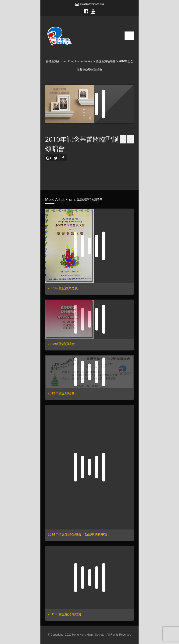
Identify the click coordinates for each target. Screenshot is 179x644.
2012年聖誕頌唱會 (61, 393)
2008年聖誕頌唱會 (61, 344)
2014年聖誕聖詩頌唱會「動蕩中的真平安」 (79, 534)
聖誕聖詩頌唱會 (90, 199)
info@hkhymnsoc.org (89, 4)
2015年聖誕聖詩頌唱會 (64, 614)
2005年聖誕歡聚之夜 (63, 288)
